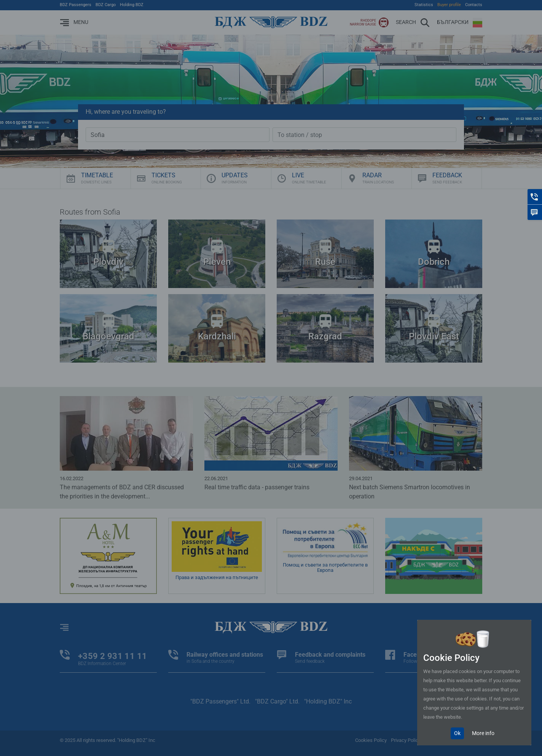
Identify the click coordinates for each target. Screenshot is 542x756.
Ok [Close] (457, 733)
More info (483, 733)
